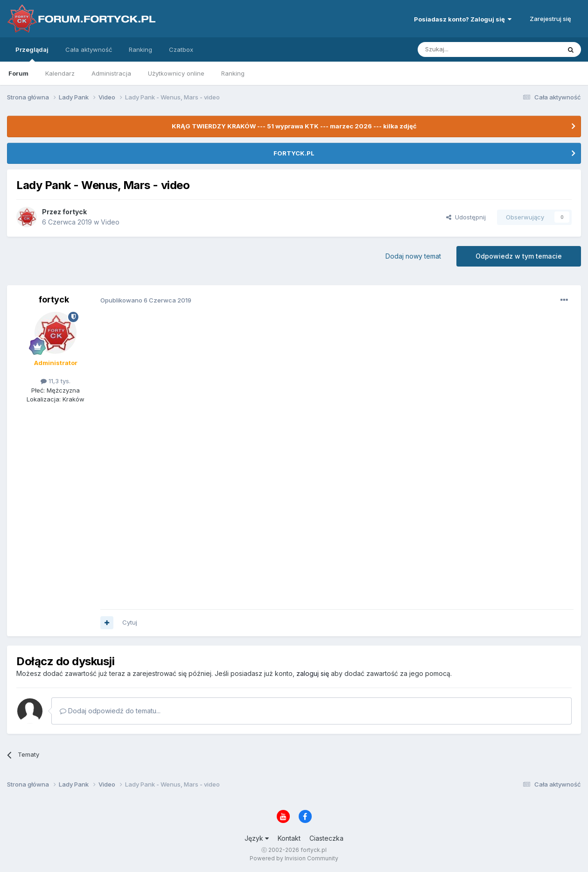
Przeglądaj (32, 54)
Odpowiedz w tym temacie (519, 256)
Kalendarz (60, 73)
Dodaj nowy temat (413, 256)
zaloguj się (313, 673)
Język (257, 838)
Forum (18, 73)
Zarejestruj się (550, 19)
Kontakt (289, 838)
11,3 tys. (56, 381)
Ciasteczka (326, 838)
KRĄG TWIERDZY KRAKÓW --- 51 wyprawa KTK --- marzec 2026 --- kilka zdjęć (294, 126)
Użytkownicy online (176, 73)
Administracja (111, 73)
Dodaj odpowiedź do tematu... (110, 711)
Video (110, 222)
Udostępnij (466, 217)
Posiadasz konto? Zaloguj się (463, 19)
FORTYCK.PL (294, 153)
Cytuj (130, 622)
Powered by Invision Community (294, 858)
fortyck (75, 212)
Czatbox (181, 49)
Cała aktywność (89, 49)
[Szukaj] (466, 49)
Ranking (233, 73)
